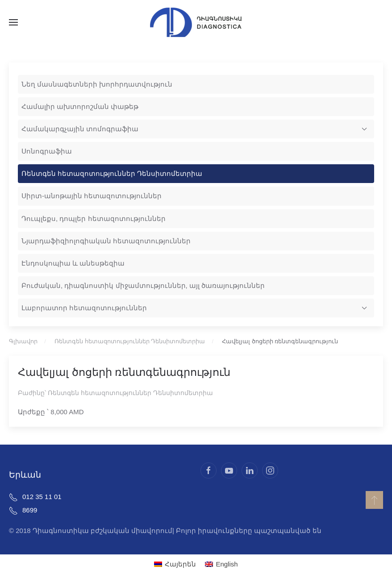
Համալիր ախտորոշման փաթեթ (80, 106)
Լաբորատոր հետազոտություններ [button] (194, 308)
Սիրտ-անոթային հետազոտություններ (92, 196)
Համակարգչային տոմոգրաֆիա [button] (194, 129)
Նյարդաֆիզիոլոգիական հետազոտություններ (106, 241)
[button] (13, 22)
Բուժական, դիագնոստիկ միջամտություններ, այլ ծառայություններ (143, 285)
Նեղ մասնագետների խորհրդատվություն (97, 84)
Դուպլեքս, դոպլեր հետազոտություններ (94, 219)
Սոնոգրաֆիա (47, 151)
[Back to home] (196, 22)
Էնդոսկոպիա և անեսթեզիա (73, 263)
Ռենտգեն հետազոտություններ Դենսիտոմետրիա (112, 173)
